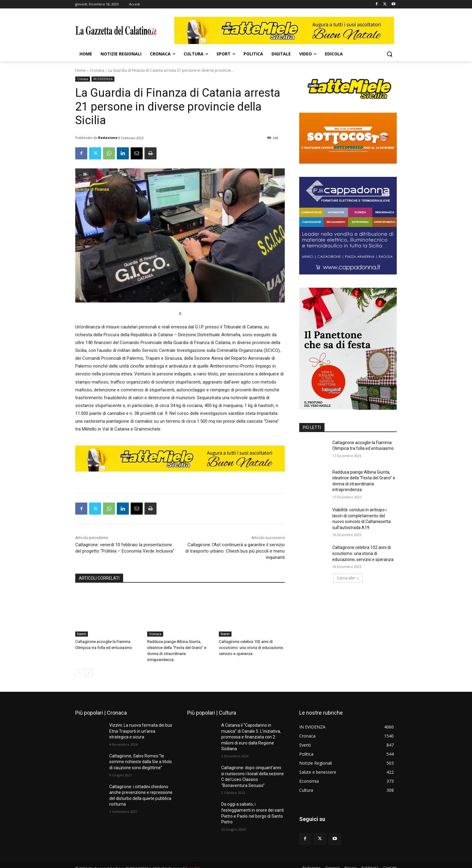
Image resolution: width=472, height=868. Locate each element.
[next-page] (89, 667)
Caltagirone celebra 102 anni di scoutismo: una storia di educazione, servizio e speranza (251, 648)
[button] (390, 54)
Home (81, 70)
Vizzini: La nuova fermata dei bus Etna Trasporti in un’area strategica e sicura (141, 725)
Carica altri (348, 578)
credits (194, 862)
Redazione (108, 138)
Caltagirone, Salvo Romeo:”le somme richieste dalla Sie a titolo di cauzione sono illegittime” (141, 756)
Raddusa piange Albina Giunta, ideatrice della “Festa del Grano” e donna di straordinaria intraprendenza (180, 648)
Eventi (82, 634)
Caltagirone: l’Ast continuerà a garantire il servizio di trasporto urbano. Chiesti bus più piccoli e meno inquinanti (235, 551)
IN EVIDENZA (103, 79)
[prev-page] (79, 667)
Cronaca (97, 70)
